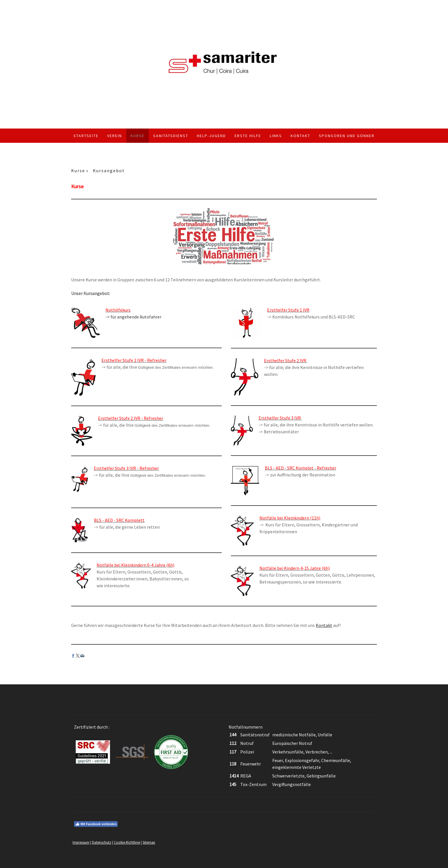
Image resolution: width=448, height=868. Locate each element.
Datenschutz (102, 842)
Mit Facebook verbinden (96, 824)
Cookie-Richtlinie (127, 842)
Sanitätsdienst (171, 136)
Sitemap (149, 842)
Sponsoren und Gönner (347, 136)
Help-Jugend (211, 136)
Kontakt (300, 136)
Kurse (138, 136)
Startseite (86, 136)
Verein (115, 136)
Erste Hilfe (248, 136)
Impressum (81, 842)
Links (276, 136)
